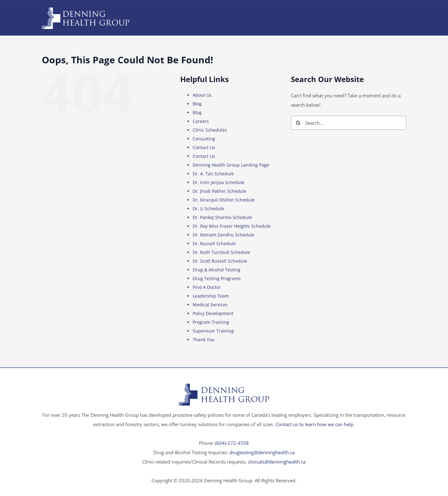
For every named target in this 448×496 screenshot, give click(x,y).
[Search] (298, 123)
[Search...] (349, 123)
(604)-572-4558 (232, 443)
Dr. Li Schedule (208, 209)
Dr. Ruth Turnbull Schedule (221, 252)
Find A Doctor (207, 287)
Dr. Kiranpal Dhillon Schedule (224, 200)
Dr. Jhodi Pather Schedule (219, 191)
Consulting (204, 139)
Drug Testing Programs (217, 278)
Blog (197, 104)
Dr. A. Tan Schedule (213, 174)
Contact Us (204, 147)
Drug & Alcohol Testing (217, 270)
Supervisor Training (213, 331)
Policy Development (213, 313)
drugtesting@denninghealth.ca (262, 452)
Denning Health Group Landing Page (231, 165)
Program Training (211, 322)
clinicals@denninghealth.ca (277, 462)
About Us (202, 95)
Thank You (204, 340)
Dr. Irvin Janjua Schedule (219, 182)
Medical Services (210, 305)
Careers (201, 121)
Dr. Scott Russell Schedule (220, 261)
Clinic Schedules (210, 130)
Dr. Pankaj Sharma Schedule (222, 217)
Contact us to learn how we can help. (315, 424)
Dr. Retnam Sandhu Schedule (224, 235)
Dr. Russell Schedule (214, 243)
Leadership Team (211, 296)
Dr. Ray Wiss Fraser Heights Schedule (232, 226)
